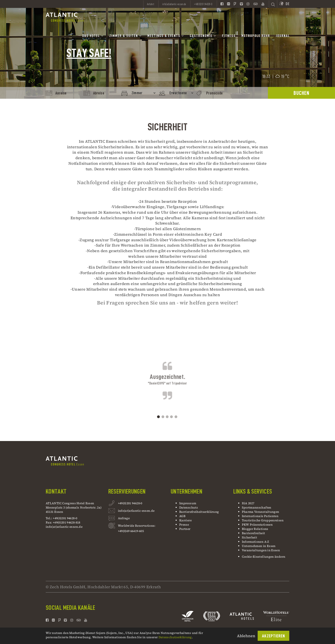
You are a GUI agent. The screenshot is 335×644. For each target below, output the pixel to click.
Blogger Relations (255, 529)
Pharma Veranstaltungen (261, 512)
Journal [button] (283, 36)
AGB (182, 516)
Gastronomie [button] (203, 36)
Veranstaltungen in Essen (261, 550)
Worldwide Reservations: (137, 526)
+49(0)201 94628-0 (130, 504)
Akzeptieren (273, 636)
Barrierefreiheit (253, 533)
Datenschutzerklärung (175, 637)
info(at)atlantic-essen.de (64, 527)
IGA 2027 (248, 503)
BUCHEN (301, 93)
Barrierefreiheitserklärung (199, 512)
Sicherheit (250, 537)
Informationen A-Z (256, 542)
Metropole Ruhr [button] (256, 36)
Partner (185, 529)
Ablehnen (246, 636)
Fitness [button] (229, 36)
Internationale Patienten (261, 516)
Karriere (185, 520)
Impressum (188, 503)
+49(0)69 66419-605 (131, 531)
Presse (184, 525)
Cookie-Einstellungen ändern (264, 557)
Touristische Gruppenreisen (263, 520)
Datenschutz (189, 507)
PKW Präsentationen (257, 525)
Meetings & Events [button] (166, 36)
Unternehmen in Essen (259, 546)
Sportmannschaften (257, 507)
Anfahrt (151, 4)
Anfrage (124, 519)
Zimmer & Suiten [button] (126, 36)
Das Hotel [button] (93, 36)
